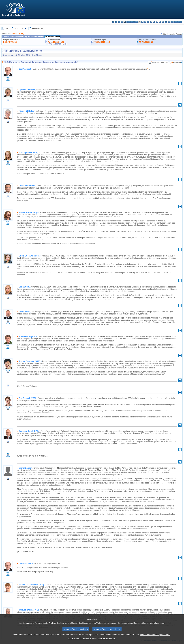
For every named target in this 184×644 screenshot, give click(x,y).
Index (7, 28)
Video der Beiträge (160, 62)
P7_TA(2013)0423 (146, 42)
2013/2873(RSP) (18, 34)
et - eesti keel (128, 22)
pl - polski (163, 22)
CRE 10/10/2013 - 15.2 (57, 44)
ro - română (169, 22)
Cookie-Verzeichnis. (107, 638)
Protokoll (177, 62)
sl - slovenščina (175, 22)
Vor (22, 28)
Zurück (16, 28)
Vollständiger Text (37, 28)
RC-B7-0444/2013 (10, 42)
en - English (134, 22)
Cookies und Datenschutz (80, 638)
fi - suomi (178, 22)
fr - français (136, 22)
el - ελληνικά (131, 22)
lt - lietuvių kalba (151, 22)
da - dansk (122, 22)
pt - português (166, 22)
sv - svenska (181, 22)
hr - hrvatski (142, 22)
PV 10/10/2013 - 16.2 (102, 42)
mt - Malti (157, 22)
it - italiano (145, 22)
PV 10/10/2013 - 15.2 (56, 42)
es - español (116, 22)
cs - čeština (119, 22)
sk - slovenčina (172, 22)
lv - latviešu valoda (148, 22)
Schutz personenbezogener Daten (155, 635)
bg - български (113, 22)
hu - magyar (154, 22)
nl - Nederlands (160, 22)
